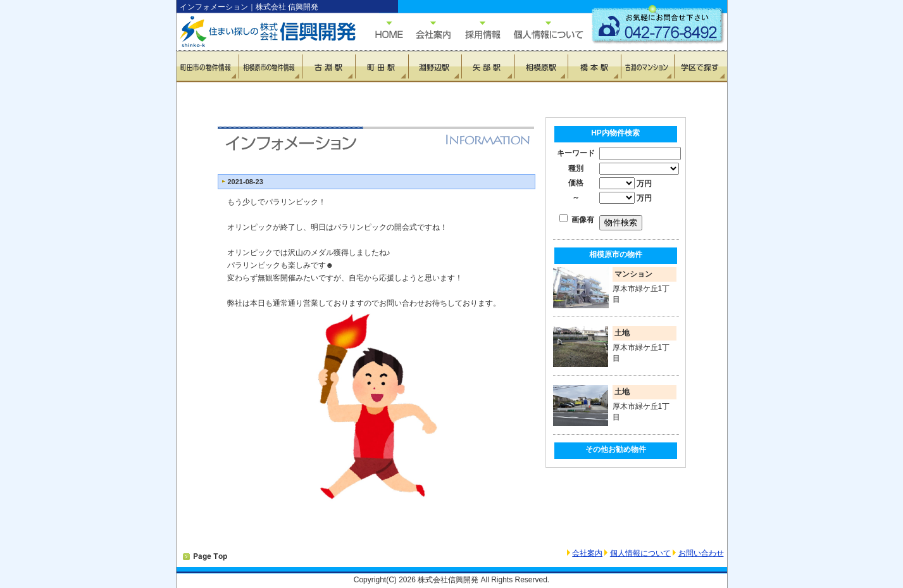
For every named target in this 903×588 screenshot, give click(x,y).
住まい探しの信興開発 (259, 32)
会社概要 (427, 30)
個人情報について (542, 30)
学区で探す (701, 66)
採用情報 (476, 30)
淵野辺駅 (435, 66)
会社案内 (587, 553)
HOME (383, 30)
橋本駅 (594, 66)
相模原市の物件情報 (271, 66)
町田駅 (382, 66)
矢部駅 (488, 66)
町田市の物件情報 (208, 66)
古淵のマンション (647, 66)
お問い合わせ (701, 553)
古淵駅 (328, 66)
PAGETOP (205, 557)
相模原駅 (541, 66)
